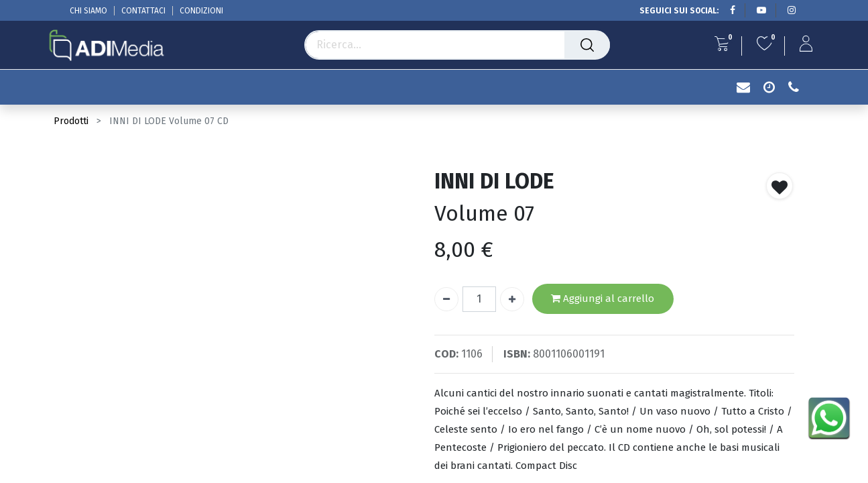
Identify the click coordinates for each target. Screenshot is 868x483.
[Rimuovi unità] (446, 299)
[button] (780, 186)
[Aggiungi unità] (512, 299)
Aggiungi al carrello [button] (603, 299)
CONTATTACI (143, 11)
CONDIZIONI (201, 11)
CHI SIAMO (88, 11)
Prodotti (71, 121)
